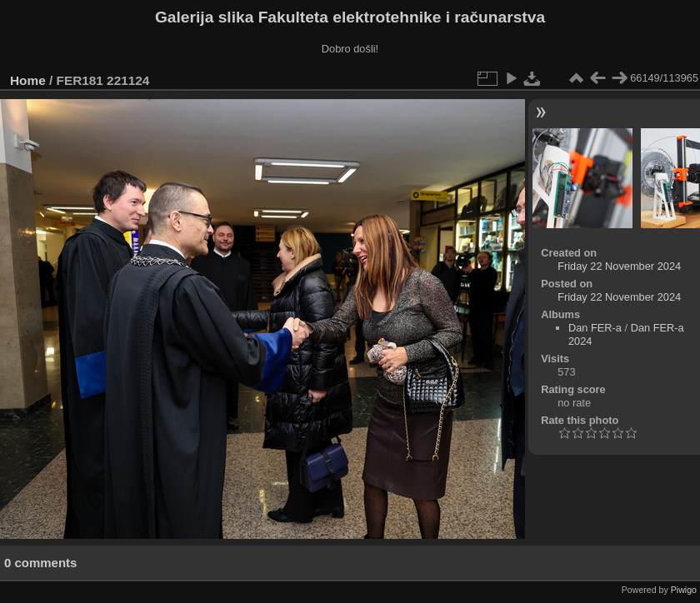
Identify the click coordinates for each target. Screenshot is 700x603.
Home (28, 80)
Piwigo (684, 590)
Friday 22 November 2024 (619, 266)
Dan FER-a (595, 328)
